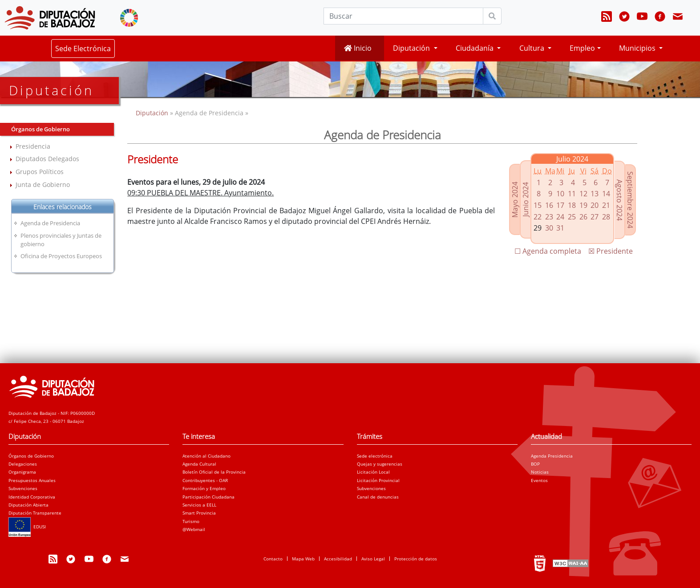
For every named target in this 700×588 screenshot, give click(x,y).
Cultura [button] (533, 48)
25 (572, 217)
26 (583, 217)
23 (549, 217)
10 (560, 194)
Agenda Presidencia (552, 456)
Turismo (191, 521)
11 (572, 194)
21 (606, 205)
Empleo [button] (582, 48)
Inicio (358, 48)
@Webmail (194, 529)
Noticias (540, 472)
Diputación (153, 113)
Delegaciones (23, 464)
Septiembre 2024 (630, 200)
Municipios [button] (638, 48)
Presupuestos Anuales (32, 480)
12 (583, 194)
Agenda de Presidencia (50, 223)
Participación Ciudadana (208, 497)
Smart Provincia (199, 513)
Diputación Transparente (35, 513)
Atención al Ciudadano (206, 456)
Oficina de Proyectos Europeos (61, 256)
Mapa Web (303, 559)
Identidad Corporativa (32, 497)
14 (606, 194)
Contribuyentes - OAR (205, 480)
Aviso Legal (373, 559)
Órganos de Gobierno (31, 456)
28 (606, 217)
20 (595, 205)
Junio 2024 (526, 199)
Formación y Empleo (204, 488)
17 (560, 205)
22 (538, 217)
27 (595, 217)
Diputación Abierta (28, 505)
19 (583, 205)
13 (595, 194)
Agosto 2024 (619, 200)
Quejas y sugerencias (380, 464)
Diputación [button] (412, 48)
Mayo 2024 (515, 200)
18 (572, 205)
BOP (535, 464)
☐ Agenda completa (548, 251)
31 (560, 228)
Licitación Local (373, 472)
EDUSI (27, 527)
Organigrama (22, 472)
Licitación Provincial (378, 480)
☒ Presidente (611, 251)
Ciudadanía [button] (475, 48)
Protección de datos (416, 559)
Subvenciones (23, 488)
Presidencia (33, 146)
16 (549, 205)
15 (538, 205)
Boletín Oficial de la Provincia (214, 472)
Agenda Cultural (199, 464)
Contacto (273, 559)
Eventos (539, 480)
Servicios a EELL (199, 505)
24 (560, 217)
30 (549, 228)
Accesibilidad (338, 559)
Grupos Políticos (40, 172)
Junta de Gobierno (43, 185)
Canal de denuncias (378, 497)
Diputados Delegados (47, 159)
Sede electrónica (375, 456)
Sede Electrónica (83, 49)
